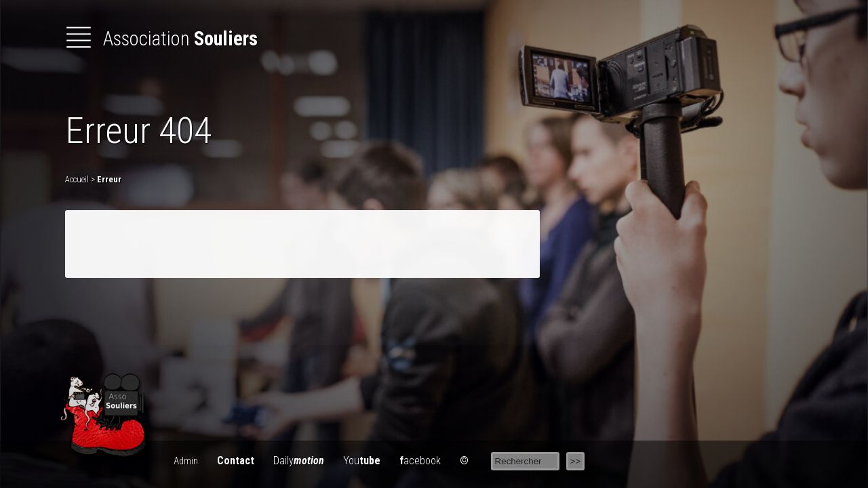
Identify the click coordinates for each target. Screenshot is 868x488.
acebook (420, 461)
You (362, 461)
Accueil (77, 179)
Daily (299, 461)
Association (161, 39)
